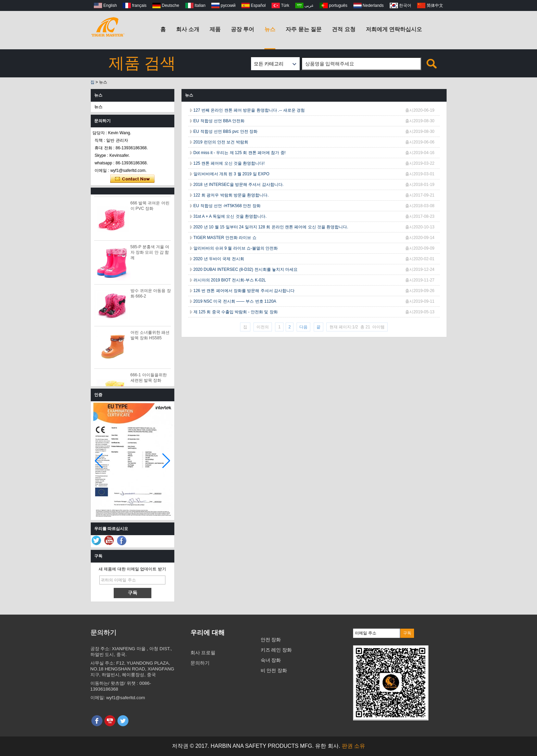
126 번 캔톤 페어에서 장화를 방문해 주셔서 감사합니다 (244, 291)
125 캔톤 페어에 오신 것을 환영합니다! (229, 163)
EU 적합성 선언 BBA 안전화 (219, 121)
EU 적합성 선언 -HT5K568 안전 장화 (227, 206)
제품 (215, 29)
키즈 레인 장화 (276, 650)
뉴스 (270, 29)
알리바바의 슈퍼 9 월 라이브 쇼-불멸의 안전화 (236, 248)
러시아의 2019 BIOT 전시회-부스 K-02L (230, 280)
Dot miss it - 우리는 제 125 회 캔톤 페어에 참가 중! (240, 153)
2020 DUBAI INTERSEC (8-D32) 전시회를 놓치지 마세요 (246, 269)
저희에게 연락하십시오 (394, 29)
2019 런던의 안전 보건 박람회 (221, 142)
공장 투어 (242, 29)
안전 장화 (271, 640)
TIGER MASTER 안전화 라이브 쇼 (225, 238)
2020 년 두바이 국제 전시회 (219, 259)
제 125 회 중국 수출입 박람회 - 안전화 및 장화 (236, 312)
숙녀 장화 (271, 660)
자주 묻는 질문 (304, 29)
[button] (166, 461)
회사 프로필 (203, 653)
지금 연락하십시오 (132, 179)
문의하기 (200, 663)
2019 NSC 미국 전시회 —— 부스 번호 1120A (235, 301)
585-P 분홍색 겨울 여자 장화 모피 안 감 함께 (150, 253)
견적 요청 (344, 29)
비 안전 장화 (274, 670)
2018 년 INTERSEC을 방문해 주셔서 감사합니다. (239, 185)
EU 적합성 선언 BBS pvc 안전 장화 (226, 131)
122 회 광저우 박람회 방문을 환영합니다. (231, 195)
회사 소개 (188, 29)
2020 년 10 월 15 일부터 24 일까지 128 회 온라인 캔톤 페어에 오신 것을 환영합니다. (271, 227)
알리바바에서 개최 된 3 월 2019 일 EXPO (232, 174)
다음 (303, 327)
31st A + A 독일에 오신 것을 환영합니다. (230, 216)
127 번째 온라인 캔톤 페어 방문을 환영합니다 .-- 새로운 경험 (249, 110)
